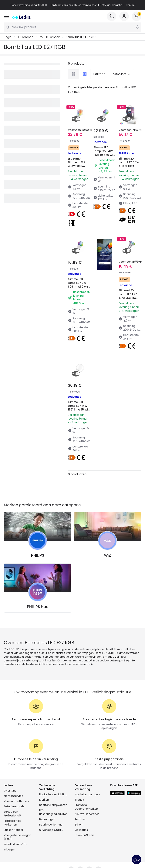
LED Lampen (25, 37)
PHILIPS (38, 555)
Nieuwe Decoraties (87, 814)
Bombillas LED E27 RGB (81, 37)
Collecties (81, 830)
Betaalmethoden (15, 806)
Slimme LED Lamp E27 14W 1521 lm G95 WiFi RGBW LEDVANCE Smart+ (79, 411)
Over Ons (10, 791)
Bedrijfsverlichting (51, 825)
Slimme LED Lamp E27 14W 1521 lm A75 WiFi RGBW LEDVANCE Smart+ (104, 157)
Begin (8, 37)
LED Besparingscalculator (53, 812)
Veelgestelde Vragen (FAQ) (17, 837)
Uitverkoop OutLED (51, 830)
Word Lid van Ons (15, 844)
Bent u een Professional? (12, 814)
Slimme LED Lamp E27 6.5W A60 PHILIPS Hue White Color (129, 164)
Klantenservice (13, 796)
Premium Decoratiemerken (86, 807)
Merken (44, 800)
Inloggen (9, 849)
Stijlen (79, 825)
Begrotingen (47, 819)
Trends (79, 800)
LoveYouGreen (84, 835)
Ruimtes (80, 819)
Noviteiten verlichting (53, 794)
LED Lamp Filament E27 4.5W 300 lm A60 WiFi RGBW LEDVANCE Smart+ (78, 168)
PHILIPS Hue (38, 607)
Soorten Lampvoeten (53, 805)
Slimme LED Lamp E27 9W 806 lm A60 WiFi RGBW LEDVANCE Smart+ (79, 289)
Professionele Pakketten (13, 823)
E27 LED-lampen (49, 37)
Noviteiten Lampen (87, 794)
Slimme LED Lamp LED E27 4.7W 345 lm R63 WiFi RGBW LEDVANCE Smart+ (129, 300)
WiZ (107, 555)
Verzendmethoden (16, 801)
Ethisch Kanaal (13, 830)
